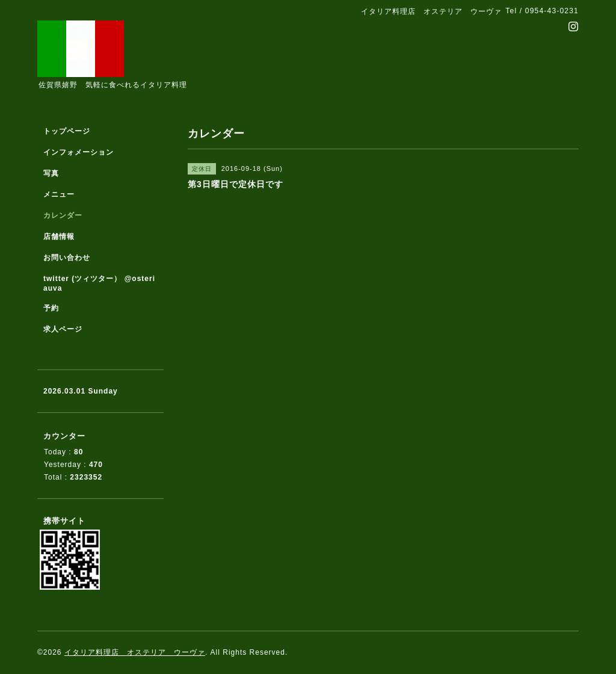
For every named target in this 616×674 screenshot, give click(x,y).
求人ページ (63, 329)
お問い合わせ (67, 258)
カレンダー (63, 215)
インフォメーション (79, 152)
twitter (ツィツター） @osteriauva (99, 283)
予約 (51, 308)
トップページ (67, 131)
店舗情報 (59, 237)
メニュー (59, 194)
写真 (51, 173)
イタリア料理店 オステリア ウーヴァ (135, 652)
